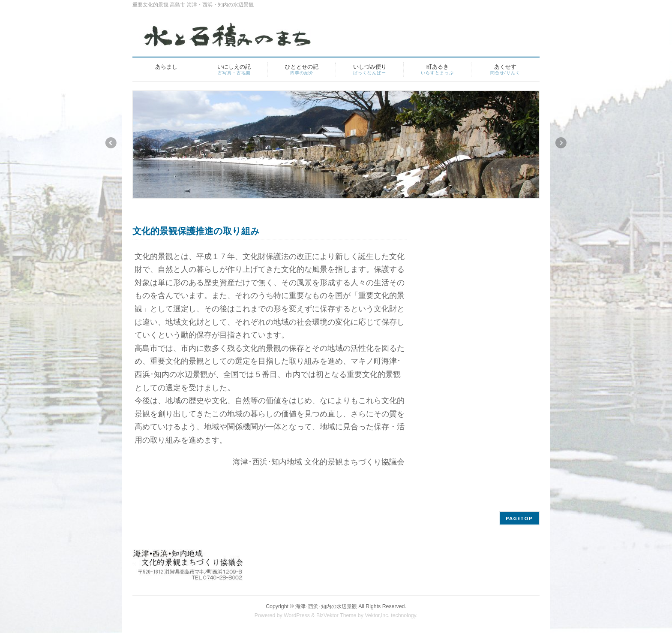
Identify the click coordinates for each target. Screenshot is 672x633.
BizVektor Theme (336, 615)
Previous (111, 143)
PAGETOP (519, 518)
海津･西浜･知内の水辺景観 (326, 606)
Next (561, 143)
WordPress (297, 615)
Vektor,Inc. (377, 615)
